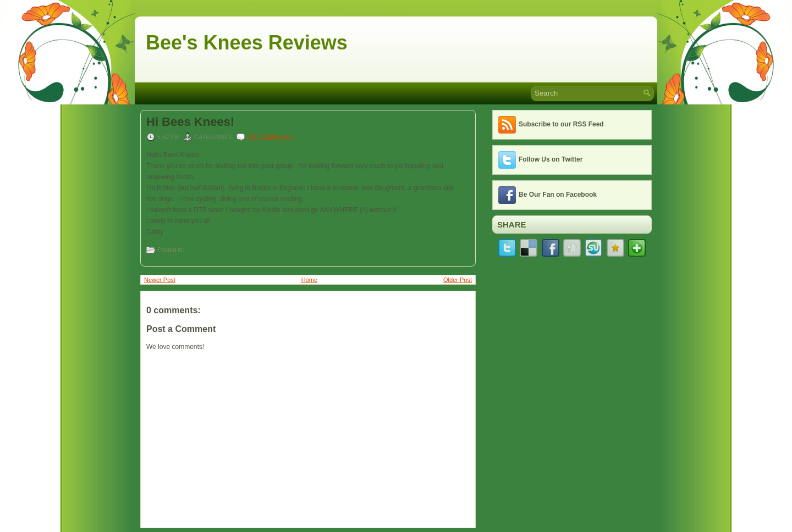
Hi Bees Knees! (190, 122)
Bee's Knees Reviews (247, 43)
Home (309, 280)
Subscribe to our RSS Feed (561, 124)
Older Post (458, 280)
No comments (270, 137)
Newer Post (160, 280)
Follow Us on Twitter (551, 159)
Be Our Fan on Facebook (558, 195)
